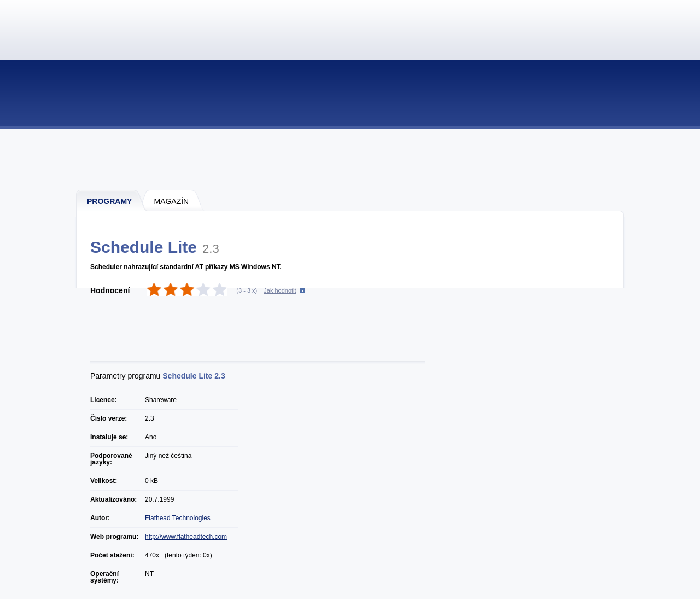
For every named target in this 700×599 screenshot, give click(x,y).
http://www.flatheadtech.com (186, 537)
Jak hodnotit (280, 290)
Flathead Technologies (178, 518)
